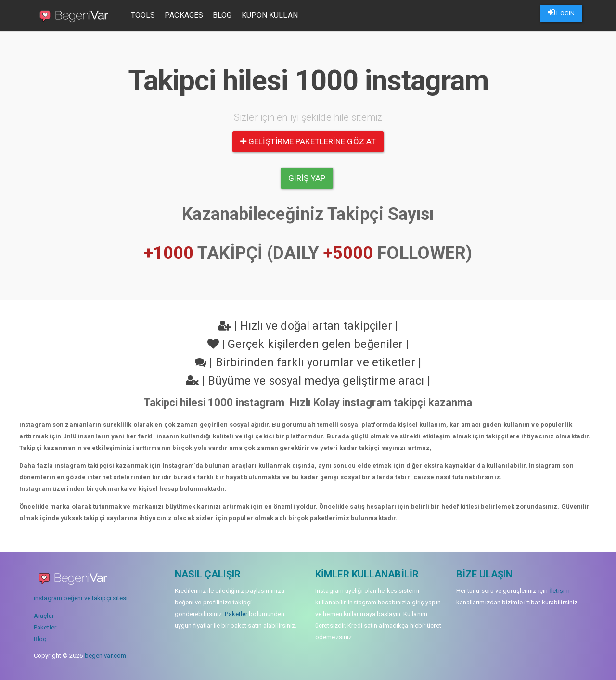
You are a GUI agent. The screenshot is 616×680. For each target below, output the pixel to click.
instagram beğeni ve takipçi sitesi (81, 598)
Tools (144, 15)
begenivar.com (105, 656)
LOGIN (561, 13)
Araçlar (44, 616)
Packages (185, 15)
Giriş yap (307, 178)
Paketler (45, 627)
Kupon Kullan (271, 15)
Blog (223, 15)
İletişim (559, 591)
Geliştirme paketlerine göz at (308, 141)
